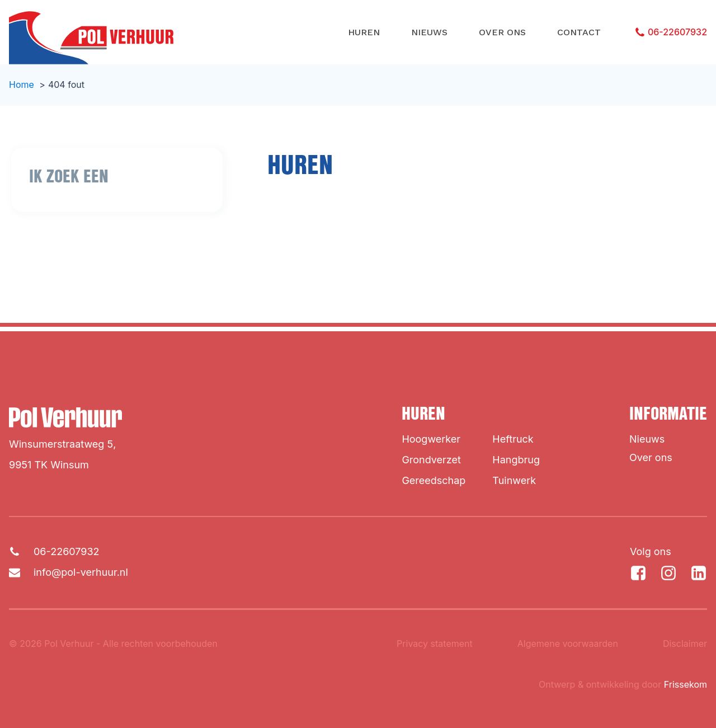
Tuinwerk (514, 480)
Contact (579, 32)
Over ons (502, 32)
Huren (364, 32)
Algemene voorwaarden (568, 644)
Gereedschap (434, 480)
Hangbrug (516, 460)
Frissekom (686, 684)
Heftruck (513, 439)
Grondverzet (431, 460)
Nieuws (429, 32)
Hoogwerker (431, 439)
